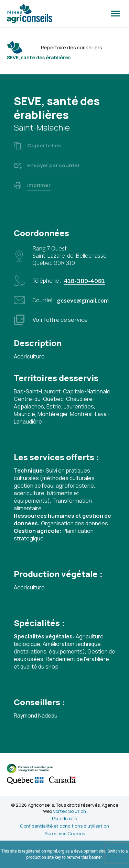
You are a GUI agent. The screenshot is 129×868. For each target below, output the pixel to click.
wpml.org (56, 851)
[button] (115, 13)
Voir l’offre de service (60, 320)
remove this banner (84, 857)
